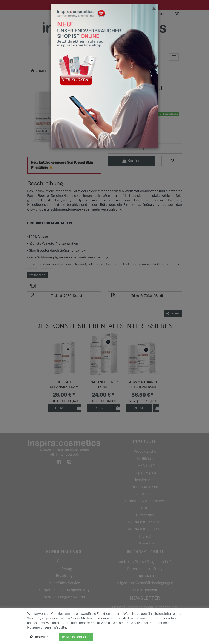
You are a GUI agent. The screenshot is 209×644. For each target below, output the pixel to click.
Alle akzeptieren (76, 637)
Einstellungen (42, 637)
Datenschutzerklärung (159, 637)
